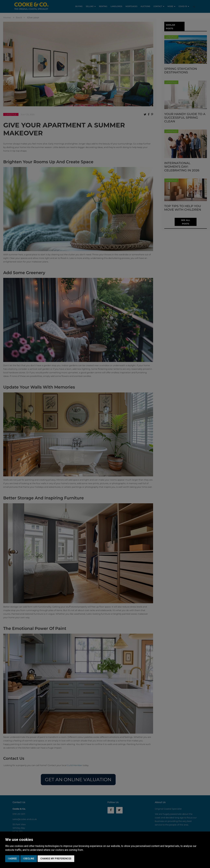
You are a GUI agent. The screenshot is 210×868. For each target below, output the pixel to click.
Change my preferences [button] (56, 859)
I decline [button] (29, 859)
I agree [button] (12, 859)
